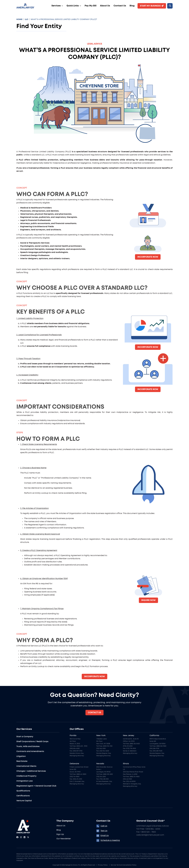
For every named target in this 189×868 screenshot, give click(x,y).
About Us (105, 6)
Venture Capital (24, 801)
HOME (19, 19)
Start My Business (152, 6)
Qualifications (23, 791)
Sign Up (60, 834)
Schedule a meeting (110, 840)
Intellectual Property (26, 776)
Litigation (21, 756)
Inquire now (148, 600)
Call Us (104, 826)
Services (56, 6)
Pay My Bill (91, 6)
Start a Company (25, 737)
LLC (27, 19)
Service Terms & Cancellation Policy (124, 865)
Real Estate (22, 761)
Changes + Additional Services (31, 771)
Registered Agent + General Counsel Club (36, 786)
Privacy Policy (103, 865)
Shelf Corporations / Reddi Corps (32, 741)
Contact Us (120, 6)
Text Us (104, 831)
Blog (132, 6)
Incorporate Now (148, 257)
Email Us (105, 836)
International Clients (26, 766)
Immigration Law (25, 781)
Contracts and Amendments (30, 751)
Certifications (23, 796)
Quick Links (73, 6)
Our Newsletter (64, 839)
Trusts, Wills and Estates (28, 746)
